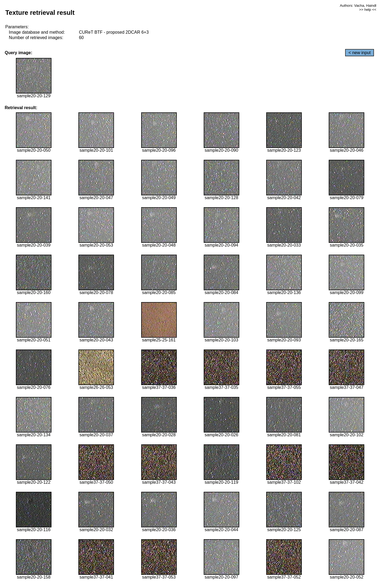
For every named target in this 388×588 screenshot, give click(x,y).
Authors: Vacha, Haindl (358, 6)
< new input (359, 53)
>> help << (368, 10)
